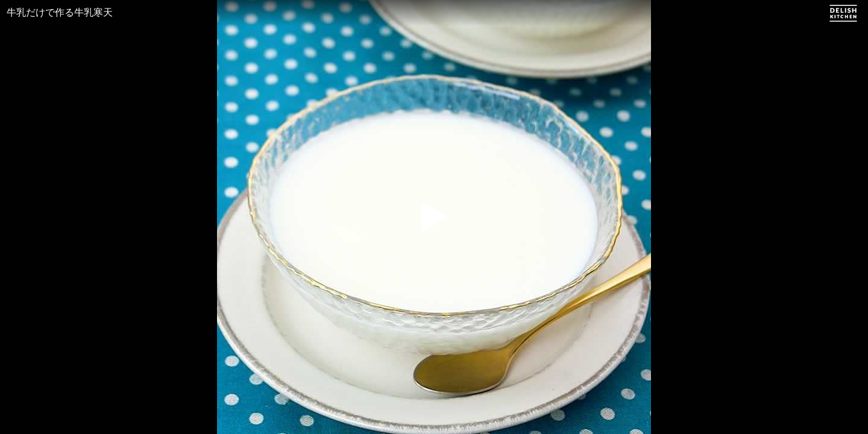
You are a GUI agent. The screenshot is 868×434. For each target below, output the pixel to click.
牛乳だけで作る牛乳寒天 (60, 12)
